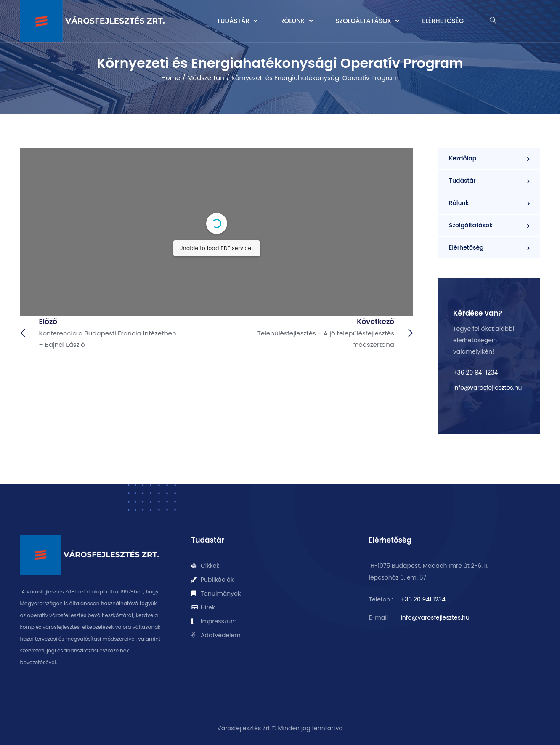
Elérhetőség (443, 21)
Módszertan (206, 78)
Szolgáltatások (368, 21)
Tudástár (237, 21)
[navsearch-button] (493, 21)
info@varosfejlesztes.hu (487, 388)
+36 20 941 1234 (475, 372)
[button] (237, 21)
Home (171, 78)
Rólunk (297, 21)
